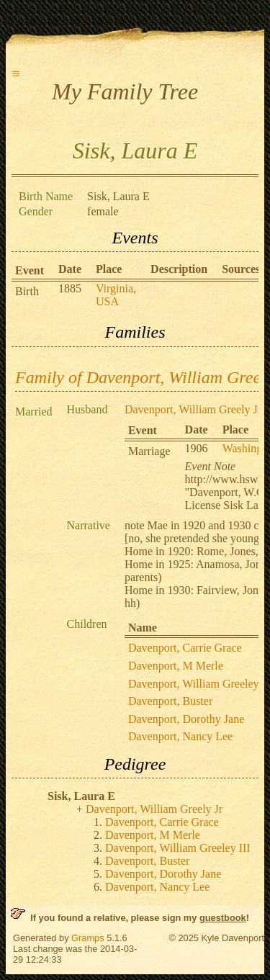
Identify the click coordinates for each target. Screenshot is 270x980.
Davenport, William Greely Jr (193, 409)
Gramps (88, 938)
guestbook (223, 918)
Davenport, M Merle (176, 666)
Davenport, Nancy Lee (180, 736)
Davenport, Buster (170, 701)
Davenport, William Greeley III (178, 848)
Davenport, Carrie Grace (185, 648)
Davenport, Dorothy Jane (186, 719)
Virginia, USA (116, 295)
